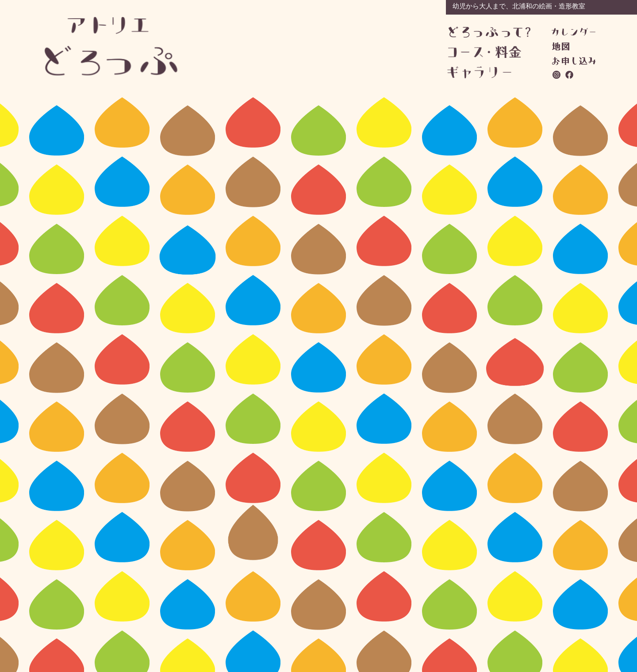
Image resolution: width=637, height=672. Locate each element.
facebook (570, 75)
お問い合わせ (574, 61)
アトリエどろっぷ (111, 46)
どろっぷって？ (489, 32)
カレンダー (574, 32)
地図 (561, 46)
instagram (557, 75)
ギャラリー (488, 72)
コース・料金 (489, 52)
